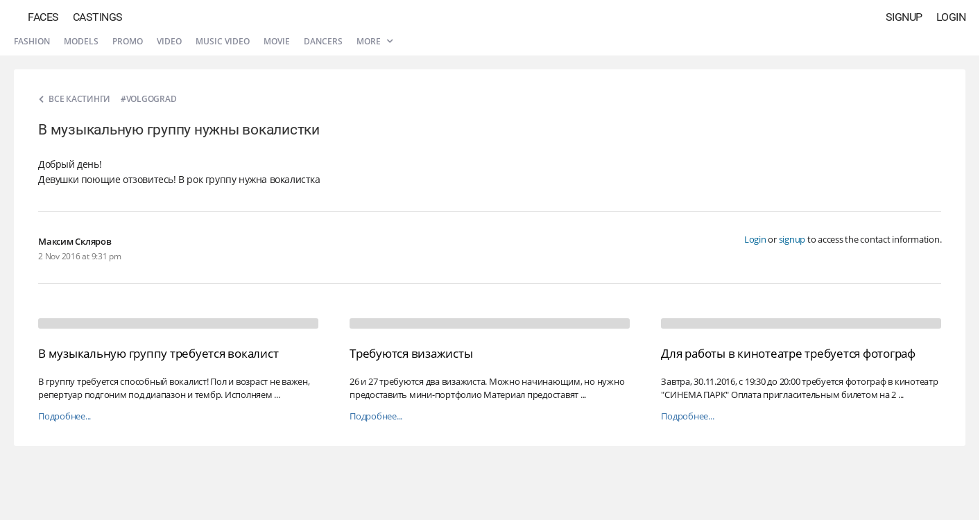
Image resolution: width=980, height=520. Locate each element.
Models (81, 41)
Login (951, 17)
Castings (98, 17)
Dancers (323, 41)
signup (792, 239)
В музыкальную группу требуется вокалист (158, 353)
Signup (904, 17)
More (375, 41)
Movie (277, 41)
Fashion (32, 41)
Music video (223, 41)
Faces (43, 17)
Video (169, 41)
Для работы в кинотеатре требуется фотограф (788, 353)
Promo (128, 41)
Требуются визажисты (411, 353)
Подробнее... (65, 416)
